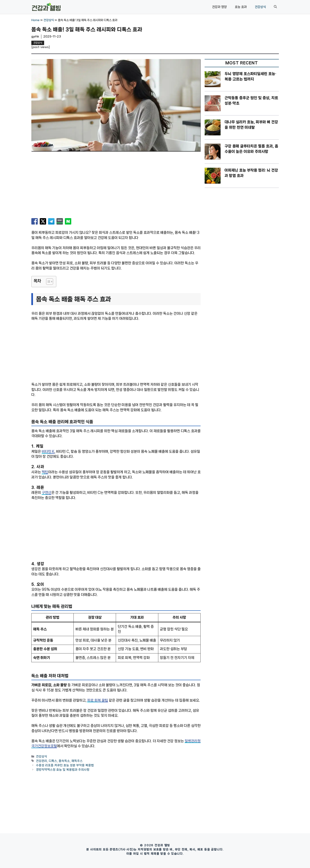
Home (35, 20)
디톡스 (53, 761)
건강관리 (42, 761)
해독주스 (77, 761)
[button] (275, 7)
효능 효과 (241, 7)
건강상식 (260, 7)
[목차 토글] (48, 282)
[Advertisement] (116, 186)
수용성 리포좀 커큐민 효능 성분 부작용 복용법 (65, 765)
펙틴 (45, 472)
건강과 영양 (219, 7)
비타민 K (48, 451)
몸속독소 (64, 761)
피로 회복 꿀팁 (98, 700)
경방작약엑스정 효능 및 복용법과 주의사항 (63, 770)
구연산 (47, 493)
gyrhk (35, 36)
